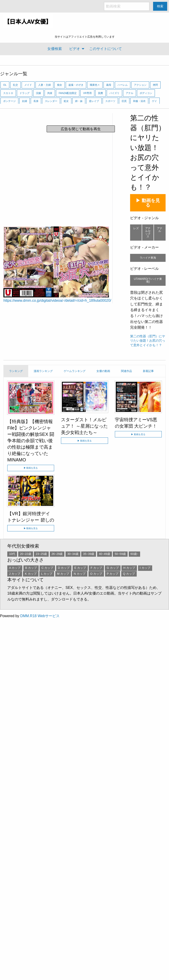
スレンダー (51, 101)
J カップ (15, 574)
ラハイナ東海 (148, 258)
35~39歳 (89, 554)
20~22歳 (26, 554)
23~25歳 (41, 554)
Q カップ (129, 574)
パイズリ (114, 93)
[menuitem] (55, 49)
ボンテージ (9, 101)
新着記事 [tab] (148, 371)
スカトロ (8, 93)
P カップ (113, 574)
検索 (160, 6)
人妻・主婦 (44, 85)
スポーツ (110, 101)
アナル (130, 93)
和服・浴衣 (139, 101)
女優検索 (55, 49)
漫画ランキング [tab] (43, 371)
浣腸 (38, 93)
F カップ (96, 568)
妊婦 (25, 101)
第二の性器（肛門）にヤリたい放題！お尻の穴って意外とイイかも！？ (148, 341)
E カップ (80, 568)
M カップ (63, 574)
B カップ (31, 568)
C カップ (47, 568)
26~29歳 (57, 554)
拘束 (50, 93)
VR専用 (87, 93)
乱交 (15, 85)
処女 (66, 101)
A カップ (15, 568)
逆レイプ (94, 101)
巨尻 (124, 101)
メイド (28, 85)
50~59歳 (120, 554)
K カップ (31, 574)
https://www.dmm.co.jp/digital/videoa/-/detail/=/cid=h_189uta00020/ (57, 300)
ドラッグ (25, 93)
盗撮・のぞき (76, 85)
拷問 (155, 85)
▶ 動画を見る (148, 203)
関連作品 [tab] (126, 371)
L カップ (47, 574)
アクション (140, 85)
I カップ (145, 568)
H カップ (129, 568)
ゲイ (154, 101)
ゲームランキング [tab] (75, 371)
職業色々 (95, 85)
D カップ (64, 568)
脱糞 (101, 93)
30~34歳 (73, 554)
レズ (136, 228)
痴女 (60, 85)
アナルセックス (148, 232)
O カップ (96, 574)
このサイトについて (106, 49)
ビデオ (75, 49)
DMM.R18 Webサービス (40, 616)
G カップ (113, 568)
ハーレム (123, 85)
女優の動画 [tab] (103, 371)
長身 (36, 101)
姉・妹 (79, 101)
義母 (109, 85)
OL (5, 85)
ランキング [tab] (16, 371)
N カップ (80, 574)
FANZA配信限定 (68, 93)
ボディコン (146, 93)
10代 (12, 554)
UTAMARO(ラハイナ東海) (148, 280)
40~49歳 (105, 554)
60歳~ (135, 554)
